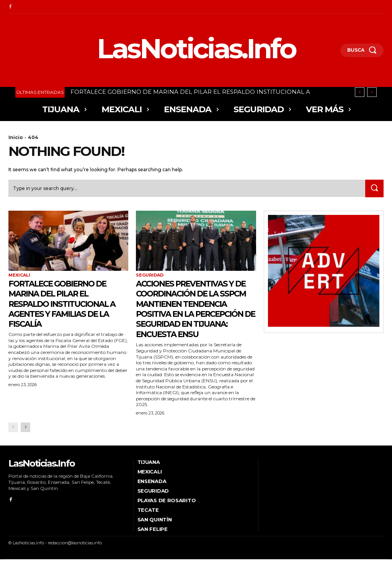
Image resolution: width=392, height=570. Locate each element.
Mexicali (19, 276)
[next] (372, 92)
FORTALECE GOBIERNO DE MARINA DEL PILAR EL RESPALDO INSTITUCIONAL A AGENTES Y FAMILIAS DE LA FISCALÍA (67, 304)
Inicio (16, 137)
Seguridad (150, 276)
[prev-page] (13, 438)
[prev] (360, 92)
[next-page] (25, 438)
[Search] (374, 189)
